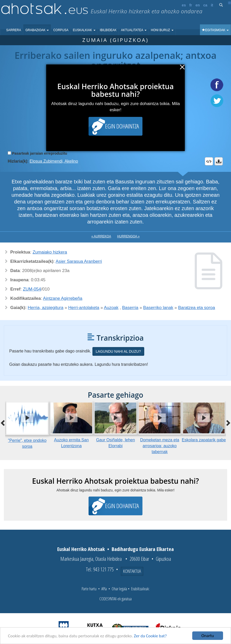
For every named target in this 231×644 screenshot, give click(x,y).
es (184, 5)
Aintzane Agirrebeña (63, 298)
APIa (104, 589)
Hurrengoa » (128, 236)
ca (205, 5)
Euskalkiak (84, 30)
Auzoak (111, 308)
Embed (209, 161)
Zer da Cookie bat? (150, 636)
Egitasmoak (215, 30)
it (212, 5)
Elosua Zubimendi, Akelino (54, 161)
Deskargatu (219, 161)
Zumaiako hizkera (50, 252)
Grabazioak (37, 30)
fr (191, 5)
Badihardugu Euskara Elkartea (143, 549)
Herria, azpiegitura (46, 308)
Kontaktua (132, 571)
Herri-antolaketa (84, 308)
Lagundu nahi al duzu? (118, 351)
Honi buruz (162, 30)
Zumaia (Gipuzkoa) (116, 40)
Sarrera (14, 30)
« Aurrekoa (101, 236)
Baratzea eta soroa (197, 308)
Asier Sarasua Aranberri (79, 261)
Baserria (130, 308)
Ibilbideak (108, 30)
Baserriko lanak (158, 308)
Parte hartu (89, 589)
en (198, 5)
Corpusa (61, 30)
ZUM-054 (32, 289)
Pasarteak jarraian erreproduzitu (40, 153)
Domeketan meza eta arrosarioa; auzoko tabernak (160, 446)
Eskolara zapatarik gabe (204, 440)
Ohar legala (119, 589)
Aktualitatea (134, 30)
